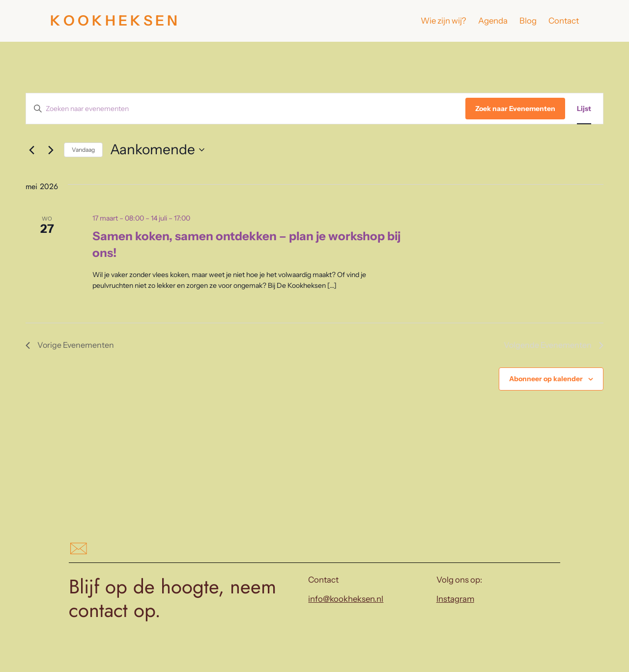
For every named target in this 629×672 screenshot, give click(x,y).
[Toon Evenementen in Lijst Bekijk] (584, 109)
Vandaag (83, 150)
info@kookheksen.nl (346, 599)
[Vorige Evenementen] (31, 150)
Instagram (455, 599)
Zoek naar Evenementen (515, 109)
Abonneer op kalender (546, 379)
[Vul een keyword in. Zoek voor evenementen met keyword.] (246, 109)
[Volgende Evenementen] (51, 150)
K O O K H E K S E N (114, 20)
